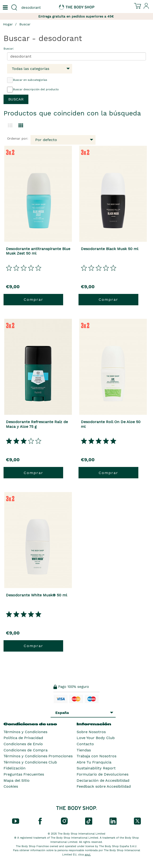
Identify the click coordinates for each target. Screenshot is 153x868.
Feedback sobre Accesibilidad (104, 786)
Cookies (11, 786)
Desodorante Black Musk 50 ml (110, 249)
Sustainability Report (96, 768)
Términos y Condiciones (25, 732)
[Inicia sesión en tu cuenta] (146, 8)
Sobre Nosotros (91, 732)
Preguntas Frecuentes (24, 774)
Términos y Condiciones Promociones (38, 756)
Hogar (8, 24)
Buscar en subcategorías (27, 80)
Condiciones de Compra (26, 750)
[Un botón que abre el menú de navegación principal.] (5, 8)
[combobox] (38, 8)
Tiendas (84, 750)
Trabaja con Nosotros (96, 756)
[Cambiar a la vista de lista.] (10, 126)
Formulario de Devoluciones (103, 774)
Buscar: (9, 49)
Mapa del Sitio (17, 780)
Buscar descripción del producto (33, 90)
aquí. (88, 855)
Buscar (25, 24)
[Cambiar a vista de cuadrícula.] (21, 126)
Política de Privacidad (23, 738)
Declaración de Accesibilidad (103, 780)
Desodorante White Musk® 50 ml (37, 595)
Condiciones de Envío (23, 744)
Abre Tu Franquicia (94, 762)
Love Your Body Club (96, 738)
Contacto (85, 744)
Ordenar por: (18, 138)
